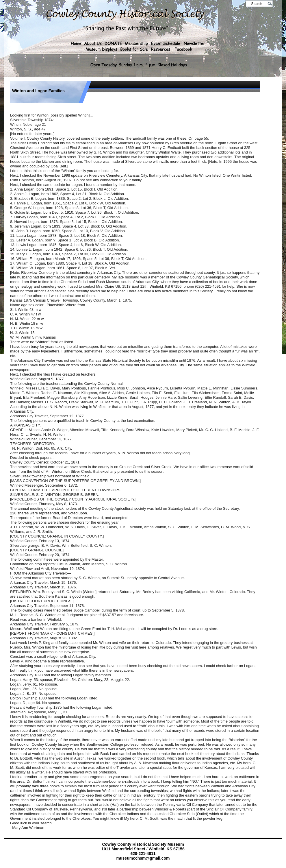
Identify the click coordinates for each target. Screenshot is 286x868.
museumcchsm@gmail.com (143, 858)
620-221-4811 (143, 854)
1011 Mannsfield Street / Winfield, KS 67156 (143, 849)
